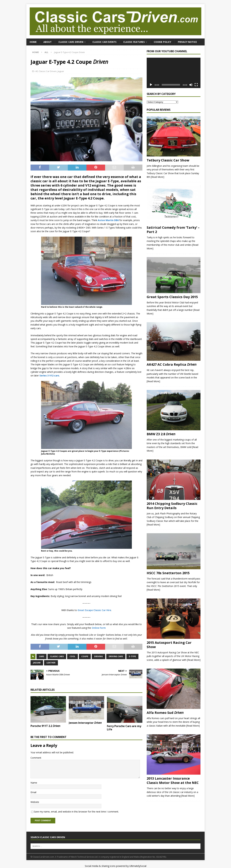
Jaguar (61, 71)
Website (35, 802)
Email (33, 792)
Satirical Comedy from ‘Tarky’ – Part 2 (173, 230)
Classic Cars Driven (71, 42)
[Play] (151, 85)
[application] (174, 73)
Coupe (85, 656)
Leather (51, 663)
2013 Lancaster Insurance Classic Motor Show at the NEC (173, 781)
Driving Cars (116, 656)
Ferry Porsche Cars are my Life (124, 728)
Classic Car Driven (48, 71)
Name (34, 783)
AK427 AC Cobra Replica (172, 364)
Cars (41, 656)
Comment (36, 758)
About (48, 42)
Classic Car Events (104, 42)
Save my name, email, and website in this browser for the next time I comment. (76, 812)
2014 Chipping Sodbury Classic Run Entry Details (172, 506)
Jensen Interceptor (85, 723)
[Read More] (157, 177)
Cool (73, 656)
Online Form (99, 628)
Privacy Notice (187, 42)
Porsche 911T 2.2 (45, 726)
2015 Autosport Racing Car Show (169, 645)
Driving (99, 656)
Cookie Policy (162, 42)
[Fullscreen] (196, 85)
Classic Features (134, 42)
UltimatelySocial (138, 866)
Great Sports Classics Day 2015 (172, 297)
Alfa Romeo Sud (165, 713)
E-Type (132, 656)
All (36, 71)
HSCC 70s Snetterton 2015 (168, 573)
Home (33, 42)
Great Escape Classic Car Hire (94, 610)
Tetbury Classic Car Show (168, 160)
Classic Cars (57, 656)
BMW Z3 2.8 (161, 434)
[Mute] (191, 85)
